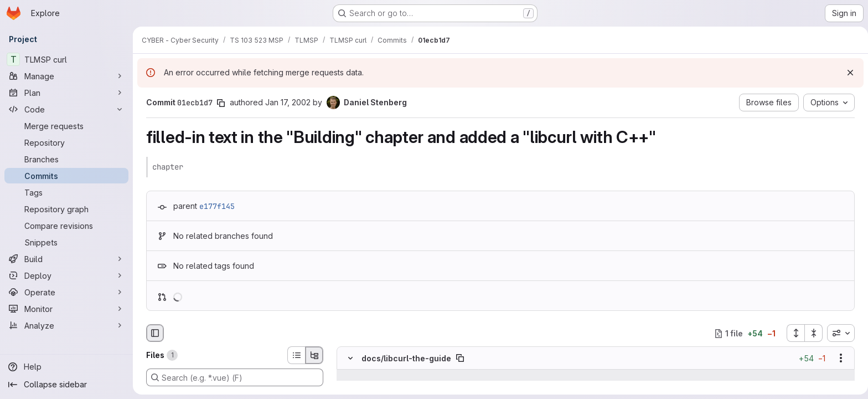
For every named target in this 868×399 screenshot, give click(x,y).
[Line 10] (347, 387)
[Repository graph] (66, 209)
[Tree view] (312, 355)
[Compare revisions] (66, 226)
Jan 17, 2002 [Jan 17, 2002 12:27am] (286, 102)
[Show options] (839, 359)
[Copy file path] (458, 359)
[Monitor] (66, 309)
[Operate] (66, 292)
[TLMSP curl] (66, 59)
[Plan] (66, 93)
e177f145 (215, 206)
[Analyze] (66, 325)
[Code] (66, 109)
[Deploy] (66, 275)
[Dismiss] (846, 73)
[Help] (66, 367)
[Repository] (66, 142)
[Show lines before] (362, 376)
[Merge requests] (66, 126)
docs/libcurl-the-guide (404, 358)
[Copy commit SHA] (219, 103)
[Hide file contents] (348, 359)
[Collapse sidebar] (66, 385)
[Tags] (66, 192)
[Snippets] (66, 242)
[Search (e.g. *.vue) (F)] (232, 377)
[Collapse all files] (812, 333)
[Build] (66, 259)
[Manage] (66, 76)
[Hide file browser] (153, 333)
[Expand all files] (793, 333)
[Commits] (66, 176)
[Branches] (66, 159)
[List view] (294, 355)
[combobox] (839, 333)
